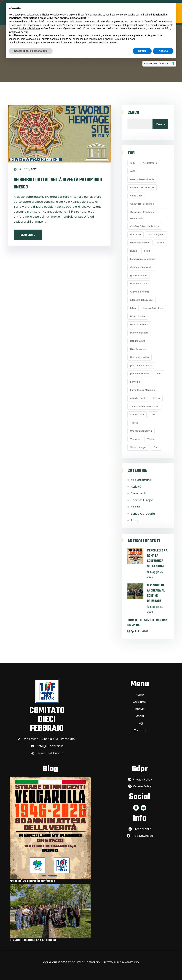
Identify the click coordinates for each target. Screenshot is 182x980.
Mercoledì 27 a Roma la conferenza (32, 881)
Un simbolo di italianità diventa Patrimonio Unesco (58, 183)
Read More (28, 235)
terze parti (64, 22)
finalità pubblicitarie (29, 28)
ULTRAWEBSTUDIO (128, 962)
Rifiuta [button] (142, 51)
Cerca (133, 113)
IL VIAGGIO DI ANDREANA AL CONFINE (33, 940)
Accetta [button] (163, 51)
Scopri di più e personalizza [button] (31, 51)
